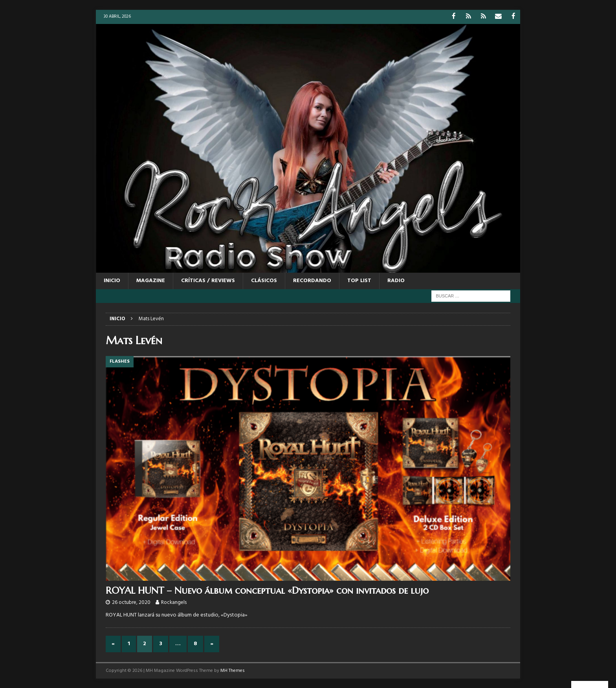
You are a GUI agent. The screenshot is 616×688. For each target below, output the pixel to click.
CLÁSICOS (264, 280)
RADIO (396, 280)
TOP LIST (359, 280)
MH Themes (233, 670)
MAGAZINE (151, 280)
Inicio (112, 280)
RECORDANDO (312, 280)
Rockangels (174, 602)
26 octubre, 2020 (131, 602)
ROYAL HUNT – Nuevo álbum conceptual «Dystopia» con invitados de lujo (267, 590)
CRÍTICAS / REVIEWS (208, 280)
